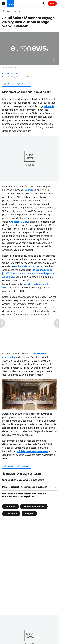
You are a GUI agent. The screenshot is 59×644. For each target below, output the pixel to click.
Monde (17, 11)
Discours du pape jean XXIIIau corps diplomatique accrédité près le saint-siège (28, 273)
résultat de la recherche (26, 266)
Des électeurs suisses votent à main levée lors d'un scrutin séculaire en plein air (24, 495)
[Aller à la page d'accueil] (11, 4)
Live (52, 3)
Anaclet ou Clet (19, 222)
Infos (9, 11)
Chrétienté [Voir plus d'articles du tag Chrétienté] (11, 513)
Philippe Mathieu (12, 73)
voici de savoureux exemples (32, 451)
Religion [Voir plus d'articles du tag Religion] (29, 513)
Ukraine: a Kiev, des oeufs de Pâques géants (23, 480)
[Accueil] (3, 11)
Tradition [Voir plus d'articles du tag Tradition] (11, 506)
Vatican (29, 190)
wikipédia (49, 106)
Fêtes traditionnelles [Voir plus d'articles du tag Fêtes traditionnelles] (34, 506)
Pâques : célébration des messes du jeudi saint (25, 487)
